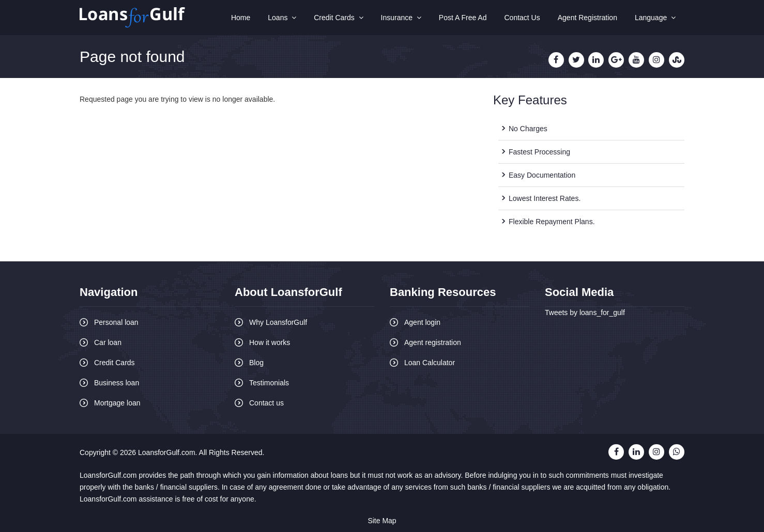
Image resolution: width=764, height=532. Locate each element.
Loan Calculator (430, 363)
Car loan (108, 342)
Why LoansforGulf (278, 322)
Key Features (530, 100)
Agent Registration (587, 18)
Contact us (266, 403)
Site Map (382, 521)
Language (655, 18)
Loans (282, 18)
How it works (270, 342)
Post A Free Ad (463, 18)
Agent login (422, 322)
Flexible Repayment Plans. (552, 222)
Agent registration (433, 342)
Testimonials (269, 383)
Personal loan (116, 322)
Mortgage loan (117, 403)
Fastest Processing (539, 152)
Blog (256, 363)
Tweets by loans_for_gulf (585, 312)
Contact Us (522, 18)
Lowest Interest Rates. (545, 198)
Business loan (117, 383)
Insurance (401, 18)
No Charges (528, 129)
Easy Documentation (542, 175)
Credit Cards (338, 18)
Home (241, 18)
